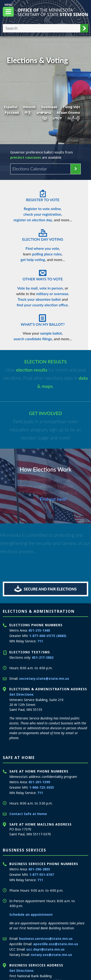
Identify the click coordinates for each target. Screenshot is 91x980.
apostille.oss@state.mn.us (56, 944)
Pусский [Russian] (12, 113)
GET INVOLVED (45, 413)
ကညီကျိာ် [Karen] (74, 118)
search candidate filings (33, 339)
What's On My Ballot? (43, 319)
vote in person (51, 288)
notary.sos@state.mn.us (51, 955)
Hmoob (29, 107)
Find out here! (53, 499)
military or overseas (52, 294)
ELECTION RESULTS (45, 361)
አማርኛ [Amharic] (57, 118)
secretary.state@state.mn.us (44, 678)
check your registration (42, 214)
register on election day (33, 220)
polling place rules (47, 254)
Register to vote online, (43, 209)
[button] (84, 28)
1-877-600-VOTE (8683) (48, 636)
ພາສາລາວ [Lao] (44, 113)
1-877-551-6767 (42, 874)
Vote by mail (27, 288)
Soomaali (49, 107)
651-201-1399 (39, 782)
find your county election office (42, 305)
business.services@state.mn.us (46, 939)
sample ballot (51, 333)
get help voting (33, 259)
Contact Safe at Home (28, 814)
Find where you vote (42, 248)
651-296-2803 (39, 869)
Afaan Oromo (68, 113)
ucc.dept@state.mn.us (45, 949)
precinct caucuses (26, 157)
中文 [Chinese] (28, 113)
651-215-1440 (39, 630)
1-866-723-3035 (42, 787)
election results (32, 370)
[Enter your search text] (42, 28)
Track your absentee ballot (39, 299)
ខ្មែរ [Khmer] (45, 118)
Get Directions (21, 694)
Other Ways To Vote (43, 274)
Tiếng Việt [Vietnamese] (71, 107)
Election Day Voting (43, 234)
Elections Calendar (30, 169)
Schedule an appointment (31, 914)
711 (40, 641)
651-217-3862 (43, 657)
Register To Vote (43, 194)
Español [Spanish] (11, 107)
